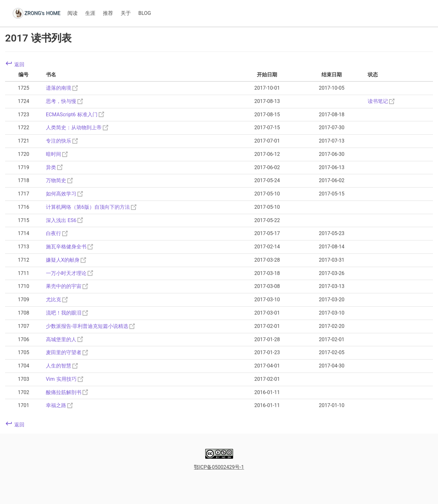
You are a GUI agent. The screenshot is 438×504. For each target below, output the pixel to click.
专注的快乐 (62, 141)
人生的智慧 (62, 366)
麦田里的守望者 (67, 352)
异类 (55, 167)
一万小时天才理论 (70, 273)
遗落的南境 (62, 88)
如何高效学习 (65, 194)
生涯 (90, 13)
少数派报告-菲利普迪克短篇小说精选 (91, 326)
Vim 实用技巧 (65, 379)
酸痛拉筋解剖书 (67, 392)
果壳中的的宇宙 (67, 286)
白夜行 (57, 233)
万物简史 (60, 180)
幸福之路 (60, 405)
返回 (15, 64)
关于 (126, 13)
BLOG (145, 13)
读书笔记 (382, 101)
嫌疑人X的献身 (67, 260)
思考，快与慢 (65, 101)
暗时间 (57, 154)
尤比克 (57, 300)
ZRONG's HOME (42, 13)
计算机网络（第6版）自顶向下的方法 (92, 207)
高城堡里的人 (65, 339)
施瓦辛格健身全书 (70, 247)
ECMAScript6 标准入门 (76, 115)
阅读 (73, 13)
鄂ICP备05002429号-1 (219, 467)
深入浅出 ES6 (65, 220)
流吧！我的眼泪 (67, 313)
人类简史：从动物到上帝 (78, 128)
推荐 (108, 13)
